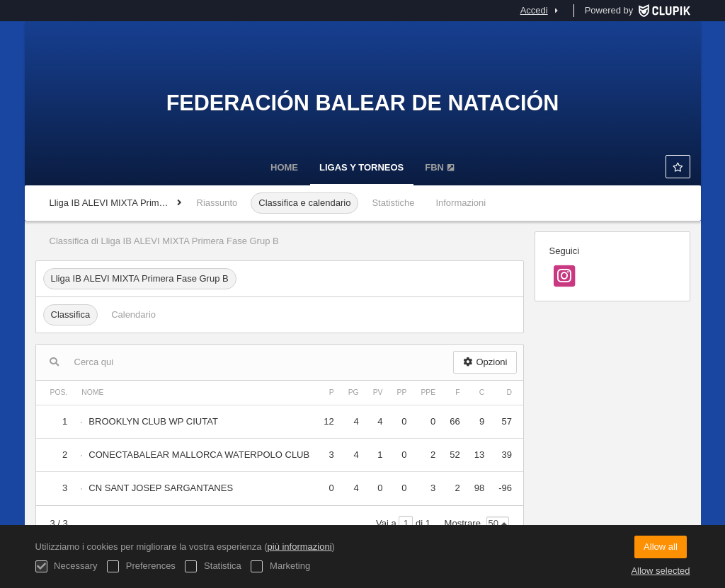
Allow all (661, 547)
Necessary (67, 566)
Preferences (141, 566)
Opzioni (485, 362)
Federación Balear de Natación (363, 103)
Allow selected (660, 571)
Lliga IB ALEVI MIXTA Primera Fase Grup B (140, 278)
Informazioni (461, 203)
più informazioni (300, 547)
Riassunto (217, 203)
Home (284, 167)
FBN (440, 167)
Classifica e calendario (304, 203)
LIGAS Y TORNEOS (361, 167)
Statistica (213, 566)
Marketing (280, 566)
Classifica (71, 315)
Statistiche (393, 203)
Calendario (133, 315)
